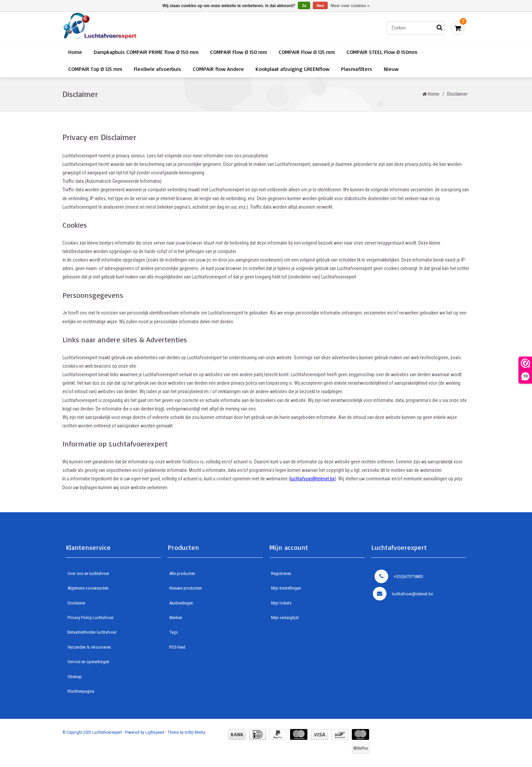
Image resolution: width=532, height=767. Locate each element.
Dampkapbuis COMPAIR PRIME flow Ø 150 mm (146, 52)
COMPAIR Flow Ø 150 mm (239, 52)
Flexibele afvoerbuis (157, 69)
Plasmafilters (357, 69)
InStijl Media (195, 732)
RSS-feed (177, 647)
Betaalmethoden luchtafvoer (92, 632)
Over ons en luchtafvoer (88, 573)
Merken (176, 618)
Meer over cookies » (350, 6)
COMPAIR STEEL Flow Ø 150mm (382, 52)
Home (75, 52)
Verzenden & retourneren (89, 647)
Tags (174, 632)
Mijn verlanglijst (285, 618)
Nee (320, 6)
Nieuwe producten (186, 588)
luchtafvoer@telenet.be (403, 594)
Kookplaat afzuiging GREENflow (292, 69)
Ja (304, 6)
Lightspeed (155, 732)
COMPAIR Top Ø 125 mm (95, 69)
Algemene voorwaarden (88, 588)
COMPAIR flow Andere (218, 69)
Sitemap (75, 677)
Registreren (281, 573)
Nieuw (391, 69)
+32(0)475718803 (399, 576)
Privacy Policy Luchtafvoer (91, 618)
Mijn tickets (281, 603)
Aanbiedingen (181, 603)
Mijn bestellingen (286, 588)
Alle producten (182, 573)
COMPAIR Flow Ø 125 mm (307, 52)
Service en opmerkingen (88, 662)
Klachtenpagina (81, 691)
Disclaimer (457, 94)
